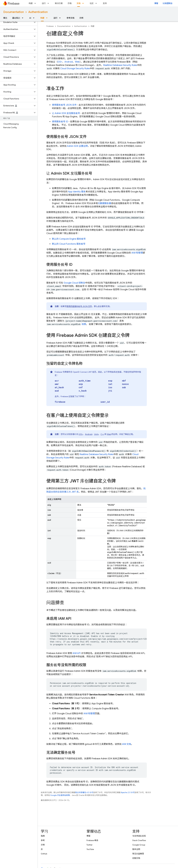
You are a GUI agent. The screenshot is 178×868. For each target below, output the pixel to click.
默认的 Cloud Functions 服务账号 (69, 244)
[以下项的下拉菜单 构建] (36, 3)
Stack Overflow (139, 840)
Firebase (50, 26)
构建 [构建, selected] (42, 18)
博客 (156, 3)
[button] (17, 22)
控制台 (74, 283)
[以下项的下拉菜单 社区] (97, 3)
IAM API (77, 653)
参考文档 (70, 18)
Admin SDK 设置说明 (77, 146)
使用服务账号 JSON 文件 (64, 105)
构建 (31, 3)
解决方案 (59, 3)
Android (69, 62)
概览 (5, 18)
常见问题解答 (138, 854)
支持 (105, 3)
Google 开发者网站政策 (60, 795)
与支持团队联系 (139, 836)
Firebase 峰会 (92, 840)
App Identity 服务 (77, 192)
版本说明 (136, 849)
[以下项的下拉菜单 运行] (49, 3)
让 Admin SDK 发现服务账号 (66, 113)
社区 (92, 3)
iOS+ (60, 62)
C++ (102, 434)
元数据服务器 (104, 203)
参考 (43, 840)
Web (77, 62)
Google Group (139, 845)
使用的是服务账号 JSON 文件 (79, 306)
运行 (44, 3)
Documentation (14, 12)
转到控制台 (168, 3)
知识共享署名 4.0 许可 (84, 792)
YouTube (90, 849)
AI (30, 18)
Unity (96, 434)
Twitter (89, 845)
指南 (43, 836)
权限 (84, 324)
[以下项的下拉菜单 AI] (35, 18)
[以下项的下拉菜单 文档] (84, 3)
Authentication (38, 12)
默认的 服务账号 (69, 239)
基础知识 (16, 18)
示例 (81, 18)
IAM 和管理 (137, 253)
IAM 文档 (127, 744)
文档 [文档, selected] (79, 3)
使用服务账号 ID (60, 122)
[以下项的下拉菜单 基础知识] (23, 18)
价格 (70, 3)
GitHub (44, 854)
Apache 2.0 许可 (128, 792)
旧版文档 (136, 858)
